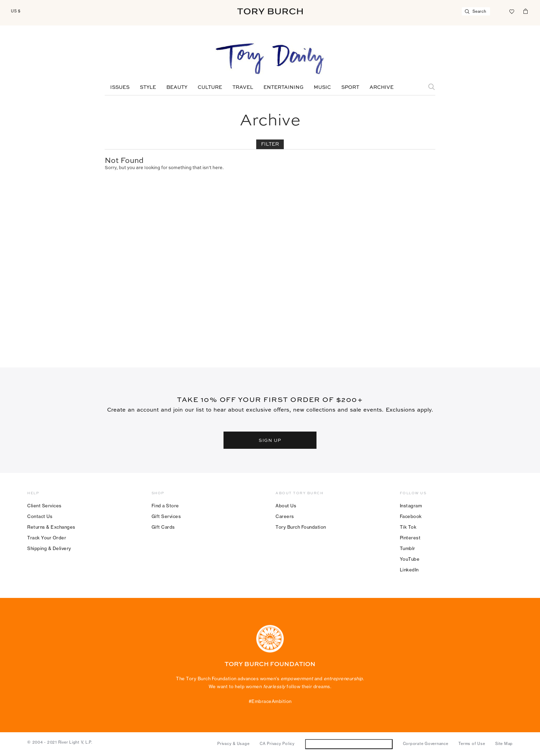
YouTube (410, 559)
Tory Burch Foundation (301, 527)
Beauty (177, 87)
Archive (382, 87)
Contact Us (40, 516)
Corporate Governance (426, 744)
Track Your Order (47, 538)
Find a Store (165, 506)
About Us (286, 506)
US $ (16, 11)
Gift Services (166, 516)
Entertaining (283, 87)
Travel (243, 87)
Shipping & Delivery (49, 548)
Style (148, 87)
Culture (210, 87)
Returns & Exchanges (51, 527)
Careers (285, 516)
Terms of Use (472, 744)
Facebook (411, 516)
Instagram (411, 506)
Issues (120, 87)
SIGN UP (270, 440)
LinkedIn (409, 570)
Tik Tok (408, 527)
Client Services (44, 506)
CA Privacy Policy (277, 744)
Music (322, 87)
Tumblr (408, 548)
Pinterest (410, 538)
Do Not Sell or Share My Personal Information (349, 744)
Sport (350, 87)
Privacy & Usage (233, 744)
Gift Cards (163, 527)
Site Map (504, 744)
